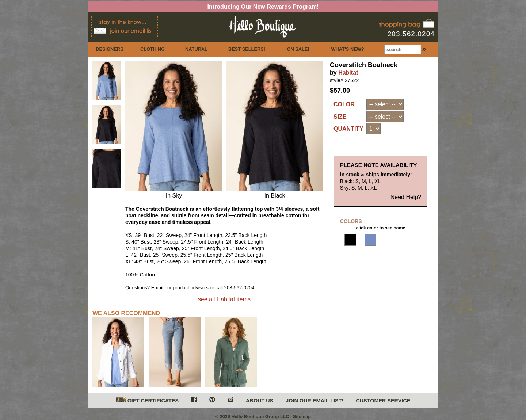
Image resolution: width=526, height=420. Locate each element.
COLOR (344, 104)
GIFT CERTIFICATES (147, 400)
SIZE (340, 117)
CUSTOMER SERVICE (383, 401)
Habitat (348, 72)
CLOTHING (153, 49)
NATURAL (196, 49)
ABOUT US (260, 401)
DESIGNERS (109, 49)
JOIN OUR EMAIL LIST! (315, 401)
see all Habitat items (224, 299)
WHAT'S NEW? (347, 49)
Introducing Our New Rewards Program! (263, 7)
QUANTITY (348, 129)
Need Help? (406, 203)
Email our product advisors (180, 288)
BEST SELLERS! (247, 49)
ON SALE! (298, 49)
